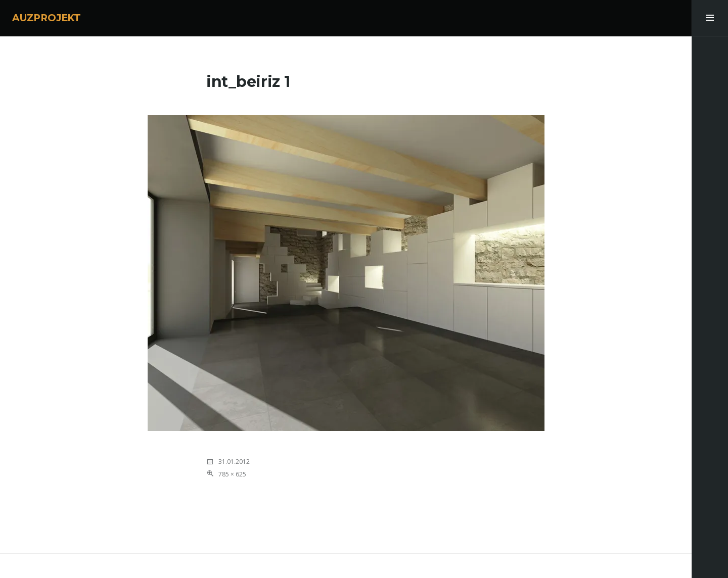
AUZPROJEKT (47, 18)
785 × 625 (232, 474)
